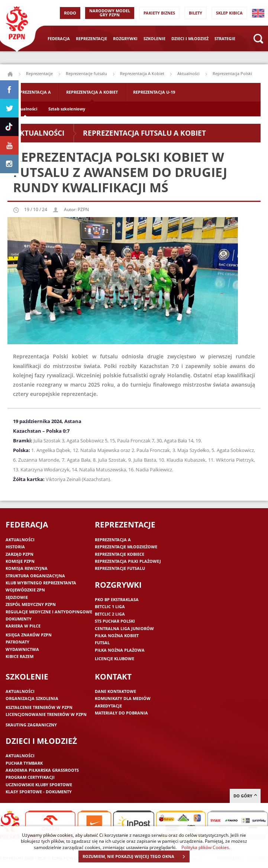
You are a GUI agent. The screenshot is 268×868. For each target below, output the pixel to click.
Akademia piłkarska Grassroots (42, 770)
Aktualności (188, 73)
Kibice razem (20, 656)
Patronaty (17, 642)
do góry (245, 796)
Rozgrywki (125, 38)
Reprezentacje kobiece (120, 554)
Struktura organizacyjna (35, 576)
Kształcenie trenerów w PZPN (39, 707)
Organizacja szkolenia (32, 698)
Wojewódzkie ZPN (25, 590)
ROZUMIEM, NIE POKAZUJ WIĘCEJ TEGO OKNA (136, 856)
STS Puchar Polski (115, 621)
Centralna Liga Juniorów (124, 628)
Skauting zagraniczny (31, 725)
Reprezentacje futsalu (86, 73)
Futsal (102, 643)
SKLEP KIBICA (229, 13)
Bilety (196, 13)
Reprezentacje (91, 38)
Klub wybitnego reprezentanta (41, 583)
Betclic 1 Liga (110, 606)
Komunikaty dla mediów (123, 698)
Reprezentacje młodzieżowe (126, 547)
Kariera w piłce (23, 626)
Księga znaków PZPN (29, 635)
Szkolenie (154, 38)
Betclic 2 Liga (110, 614)
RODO (70, 13)
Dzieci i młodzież (190, 38)
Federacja (59, 38)
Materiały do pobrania (121, 713)
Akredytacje (108, 706)
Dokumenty (19, 619)
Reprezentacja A (33, 92)
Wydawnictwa (22, 649)
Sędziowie (17, 597)
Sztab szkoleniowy (67, 109)
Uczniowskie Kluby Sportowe (39, 785)
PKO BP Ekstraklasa (117, 599)
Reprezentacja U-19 (154, 92)
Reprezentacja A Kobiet (142, 73)
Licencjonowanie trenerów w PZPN (46, 714)
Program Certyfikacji (30, 777)
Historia (15, 547)
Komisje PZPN (20, 561)
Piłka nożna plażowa (120, 650)
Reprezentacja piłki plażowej (128, 561)
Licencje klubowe (114, 659)
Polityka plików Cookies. (206, 847)
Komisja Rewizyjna (27, 568)
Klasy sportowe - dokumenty (39, 792)
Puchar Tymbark (24, 763)
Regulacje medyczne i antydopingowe (49, 612)
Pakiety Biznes (159, 13)
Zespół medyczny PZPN (31, 604)
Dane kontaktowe (115, 691)
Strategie (225, 38)
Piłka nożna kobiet (117, 635)
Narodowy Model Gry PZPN (110, 13)
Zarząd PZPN (20, 554)
